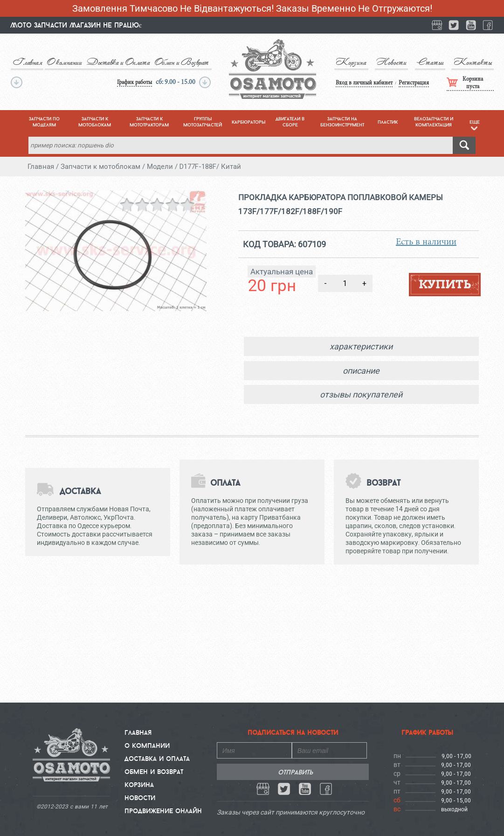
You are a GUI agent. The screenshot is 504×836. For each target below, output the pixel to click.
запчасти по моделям (44, 122)
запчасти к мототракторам (149, 122)
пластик (388, 122)
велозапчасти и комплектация (434, 122)
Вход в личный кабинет (358, 82)
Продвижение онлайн (163, 811)
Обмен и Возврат (176, 62)
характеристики (361, 346)
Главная (27, 62)
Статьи (428, 62)
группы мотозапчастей (203, 122)
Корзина (344, 62)
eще (475, 125)
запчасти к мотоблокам (95, 122)
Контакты (474, 62)
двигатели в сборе (290, 122)
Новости (387, 62)
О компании (63, 62)
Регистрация (407, 82)
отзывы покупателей (361, 394)
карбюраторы (249, 122)
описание (361, 371)
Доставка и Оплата (116, 62)
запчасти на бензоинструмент (342, 122)
